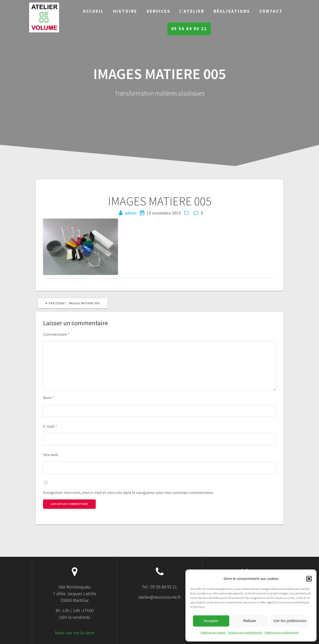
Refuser (250, 621)
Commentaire (56, 334)
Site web (51, 455)
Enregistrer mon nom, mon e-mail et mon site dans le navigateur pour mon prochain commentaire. (128, 492)
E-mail (50, 426)
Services (159, 11)
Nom (49, 398)
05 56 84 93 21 (189, 29)
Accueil (93, 11)
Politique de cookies (213, 632)
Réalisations (232, 11)
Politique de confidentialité (245, 632)
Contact (271, 11)
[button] (309, 579)
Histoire (125, 11)
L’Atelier (192, 11)
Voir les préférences (290, 621)
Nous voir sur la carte (75, 633)
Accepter (211, 621)
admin (130, 213)
